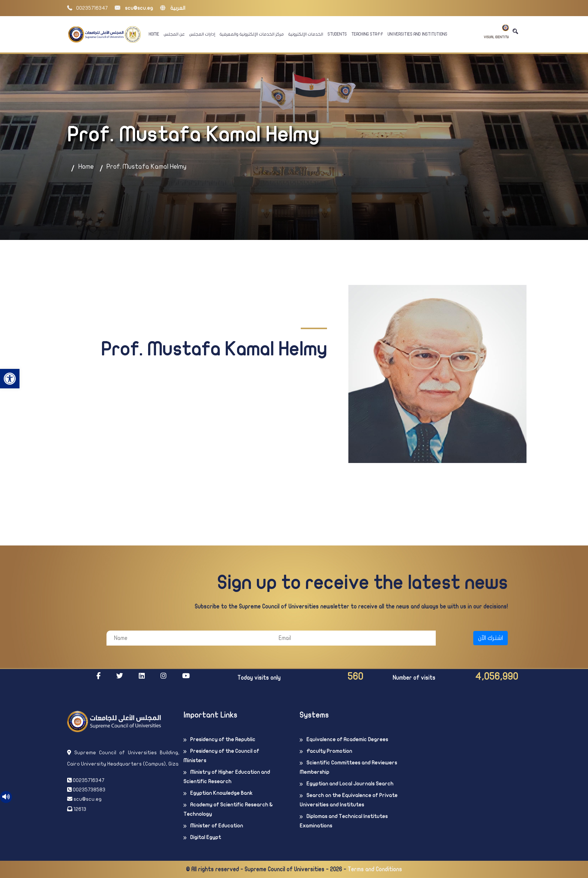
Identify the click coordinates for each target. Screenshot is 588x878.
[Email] (353, 638)
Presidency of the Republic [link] (223, 739)
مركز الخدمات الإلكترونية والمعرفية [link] (252, 34)
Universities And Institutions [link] (418, 34)
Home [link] (154, 34)
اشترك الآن (490, 638)
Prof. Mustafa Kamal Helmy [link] (146, 167)
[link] (10, 379)
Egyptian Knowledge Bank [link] (221, 793)
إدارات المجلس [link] (202, 34)
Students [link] (337, 34)
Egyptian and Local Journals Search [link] (350, 784)
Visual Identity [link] (496, 32)
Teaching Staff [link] (367, 34)
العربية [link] (173, 8)
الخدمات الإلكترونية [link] (306, 34)
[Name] (189, 638)
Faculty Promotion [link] (329, 751)
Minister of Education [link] (217, 826)
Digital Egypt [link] (205, 837)
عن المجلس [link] (174, 34)
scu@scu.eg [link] (134, 8)
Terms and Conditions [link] (375, 869)
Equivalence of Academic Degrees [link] (347, 739)
